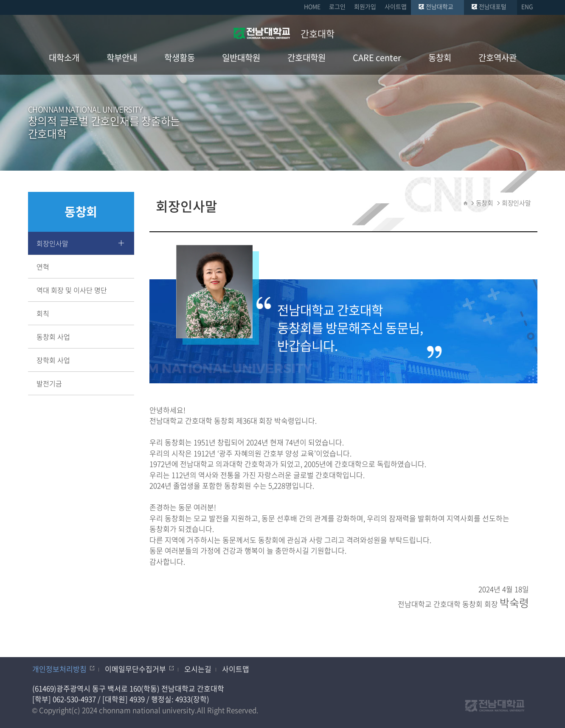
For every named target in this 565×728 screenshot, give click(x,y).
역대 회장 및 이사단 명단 (72, 290)
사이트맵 (396, 6)
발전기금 (49, 383)
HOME (312, 6)
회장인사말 (52, 243)
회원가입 (365, 6)
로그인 (337, 6)
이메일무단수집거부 (135, 669)
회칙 (43, 313)
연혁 (43, 267)
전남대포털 (493, 6)
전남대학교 (440, 6)
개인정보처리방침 (59, 669)
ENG (527, 6)
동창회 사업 (53, 337)
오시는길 (198, 669)
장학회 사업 (53, 360)
